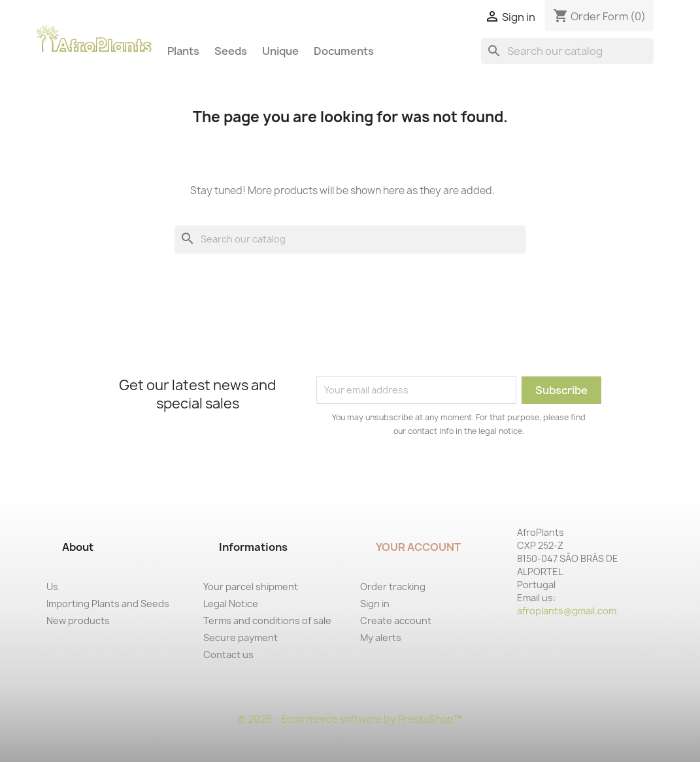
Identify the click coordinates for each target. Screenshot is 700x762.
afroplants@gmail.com (567, 611)
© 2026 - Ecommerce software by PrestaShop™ (350, 719)
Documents (344, 51)
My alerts (381, 638)
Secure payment (241, 638)
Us (52, 587)
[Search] (567, 51)
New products (78, 621)
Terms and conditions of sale (267, 621)
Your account (418, 547)
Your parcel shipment (251, 587)
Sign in (375, 604)
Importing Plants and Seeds (108, 604)
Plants (183, 51)
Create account (396, 621)
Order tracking (393, 587)
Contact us (228, 654)
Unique (280, 51)
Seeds (231, 51)
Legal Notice (231, 604)
